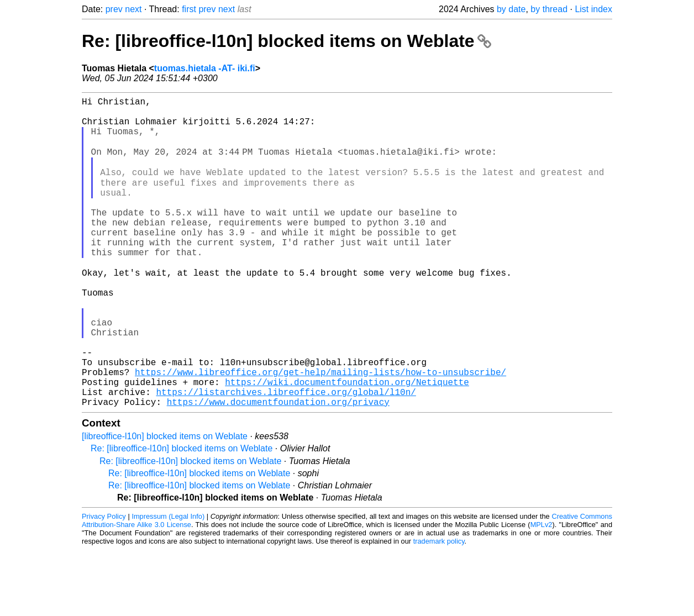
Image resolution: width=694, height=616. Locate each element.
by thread (549, 9)
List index (593, 9)
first (189, 9)
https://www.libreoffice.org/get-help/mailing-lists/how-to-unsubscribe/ (320, 431)
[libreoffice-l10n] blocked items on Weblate (165, 502)
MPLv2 (541, 591)
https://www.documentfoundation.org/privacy (278, 468)
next (133, 9)
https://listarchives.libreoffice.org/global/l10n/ (286, 456)
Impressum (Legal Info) (168, 583)
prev (114, 9)
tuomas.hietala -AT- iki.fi (205, 68)
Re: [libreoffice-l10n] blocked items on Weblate (286, 41)
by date (511, 9)
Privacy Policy (104, 583)
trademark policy (439, 607)
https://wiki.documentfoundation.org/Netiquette (347, 444)
